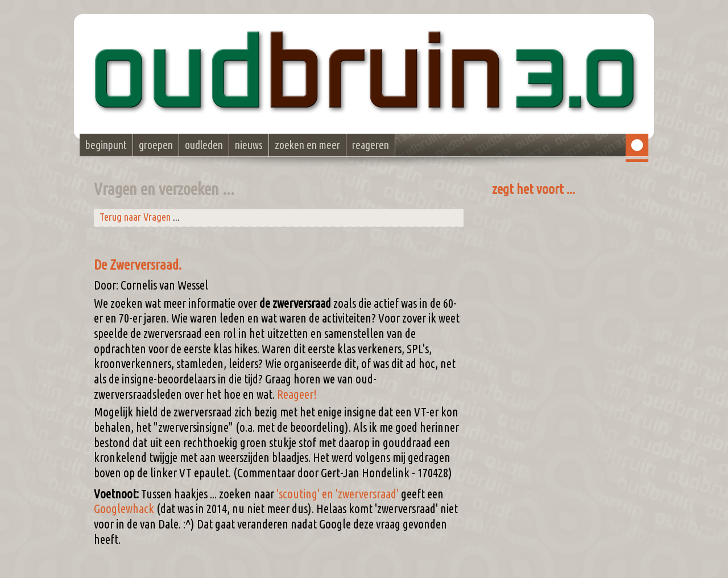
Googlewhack (124, 509)
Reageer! (297, 394)
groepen (156, 145)
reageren (371, 145)
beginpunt (106, 145)
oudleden (204, 145)
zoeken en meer (307, 145)
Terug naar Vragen (135, 217)
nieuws (249, 145)
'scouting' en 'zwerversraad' (338, 494)
